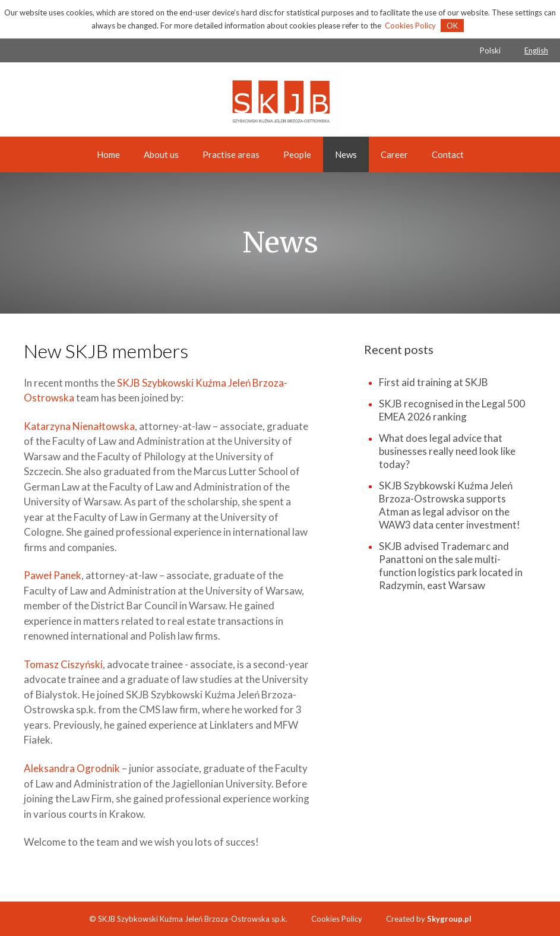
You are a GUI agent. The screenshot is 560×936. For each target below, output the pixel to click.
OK (452, 26)
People (297, 154)
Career (394, 154)
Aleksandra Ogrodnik (72, 768)
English (536, 50)
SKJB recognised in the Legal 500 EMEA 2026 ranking (452, 410)
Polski (490, 50)
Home (108, 154)
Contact (448, 154)
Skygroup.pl (449, 919)
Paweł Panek (53, 575)
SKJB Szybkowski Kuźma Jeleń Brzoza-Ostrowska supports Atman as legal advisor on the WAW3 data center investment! (450, 505)
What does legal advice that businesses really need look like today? (447, 451)
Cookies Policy (410, 26)
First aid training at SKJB (434, 382)
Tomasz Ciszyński (63, 664)
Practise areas (231, 154)
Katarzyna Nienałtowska (79, 426)
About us (161, 154)
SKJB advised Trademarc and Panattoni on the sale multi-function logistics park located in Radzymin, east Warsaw (451, 566)
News (346, 154)
